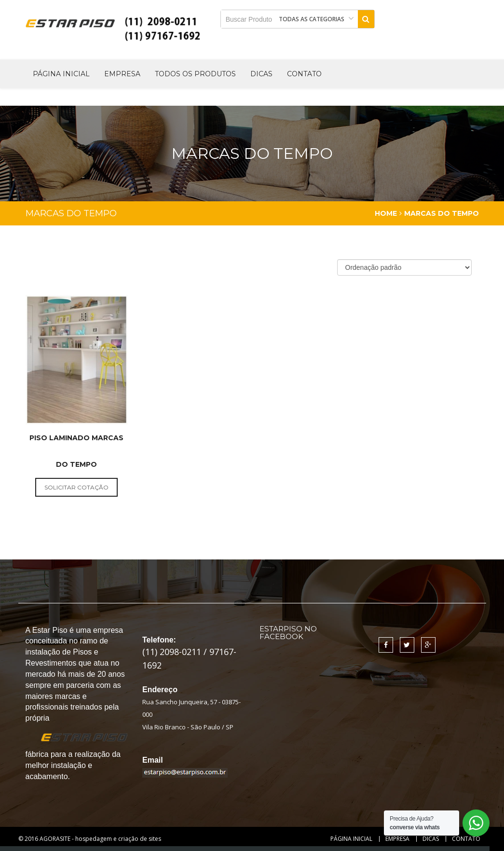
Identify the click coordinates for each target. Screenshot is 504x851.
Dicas (261, 74)
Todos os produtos (195, 74)
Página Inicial (61, 74)
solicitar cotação (76, 487)
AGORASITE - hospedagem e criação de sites (100, 839)
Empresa (122, 74)
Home (386, 213)
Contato (304, 74)
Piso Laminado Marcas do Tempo (76, 451)
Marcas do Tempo (442, 213)
